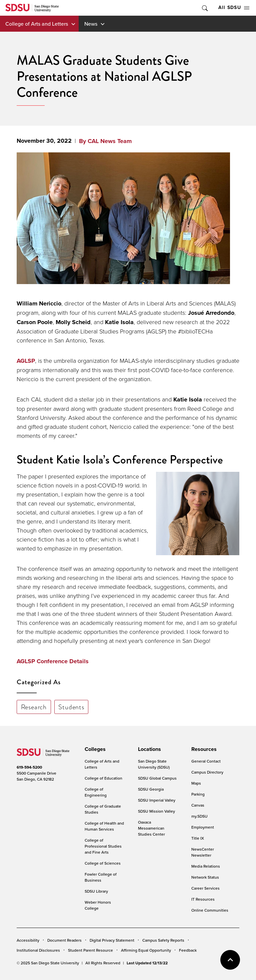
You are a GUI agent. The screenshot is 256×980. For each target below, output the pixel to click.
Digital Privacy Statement (112, 940)
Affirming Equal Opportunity (146, 950)
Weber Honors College (98, 905)
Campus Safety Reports (163, 940)
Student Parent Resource (90, 950)
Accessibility (28, 940)
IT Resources (203, 899)
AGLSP (26, 361)
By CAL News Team (105, 141)
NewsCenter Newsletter (203, 852)
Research (34, 707)
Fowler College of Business (101, 877)
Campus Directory (207, 772)
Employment (203, 827)
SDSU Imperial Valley (157, 800)
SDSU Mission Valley (156, 811)
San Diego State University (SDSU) (154, 764)
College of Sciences (103, 863)
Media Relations (206, 866)
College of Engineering (96, 792)
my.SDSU (199, 816)
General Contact (206, 761)
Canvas (198, 805)
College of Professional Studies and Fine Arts (103, 846)
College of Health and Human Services (104, 826)
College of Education (103, 778)
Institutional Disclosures (38, 950)
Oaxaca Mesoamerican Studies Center (151, 828)
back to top (230, 960)
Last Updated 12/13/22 (147, 963)
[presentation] (94, 749)
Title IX (198, 838)
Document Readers (64, 940)
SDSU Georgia (151, 789)
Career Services (205, 888)
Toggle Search (204, 8)
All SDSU (234, 8)
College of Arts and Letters (37, 24)
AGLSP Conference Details (53, 661)
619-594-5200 (29, 767)
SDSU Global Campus (157, 778)
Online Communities (210, 910)
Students (71, 707)
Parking (198, 794)
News (91, 24)
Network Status (205, 877)
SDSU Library (96, 891)
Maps (196, 783)
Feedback (188, 950)
